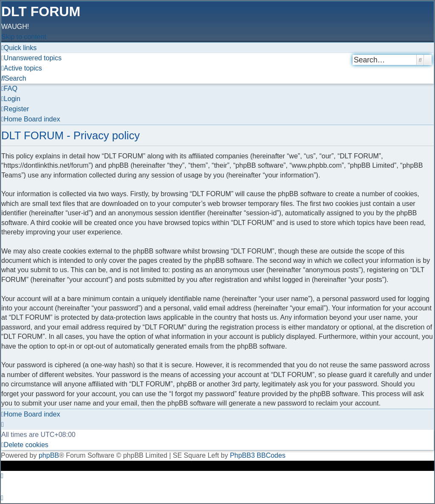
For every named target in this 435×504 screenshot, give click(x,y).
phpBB (49, 455)
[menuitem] (31, 58)
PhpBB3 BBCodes (258, 455)
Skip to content (24, 37)
